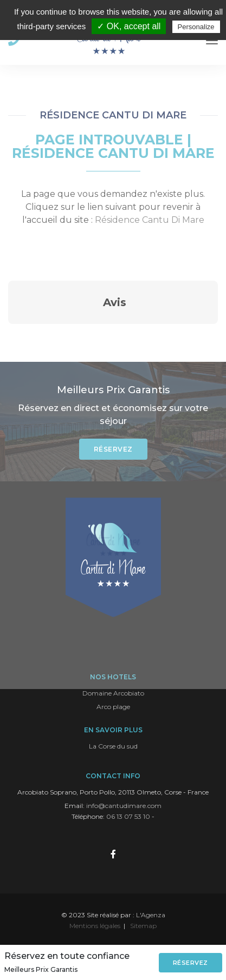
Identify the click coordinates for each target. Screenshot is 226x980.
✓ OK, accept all (129, 26)
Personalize (196, 27)
